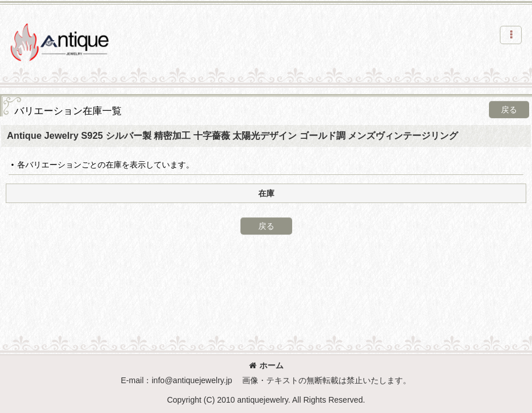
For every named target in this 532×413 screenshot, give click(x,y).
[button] (511, 35)
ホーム (266, 365)
